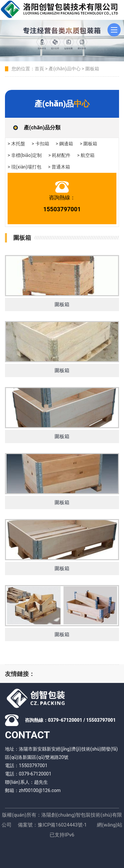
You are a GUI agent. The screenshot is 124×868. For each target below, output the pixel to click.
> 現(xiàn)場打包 (24, 167)
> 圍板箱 (88, 144)
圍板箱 (92, 69)
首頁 (39, 69)
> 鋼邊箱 (65, 144)
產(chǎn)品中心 (64, 69)
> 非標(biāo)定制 (25, 155)
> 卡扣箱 (41, 144)
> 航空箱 (86, 155)
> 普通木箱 (59, 167)
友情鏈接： (20, 674)
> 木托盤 (16, 144)
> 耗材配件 (59, 155)
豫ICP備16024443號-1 (62, 825)
